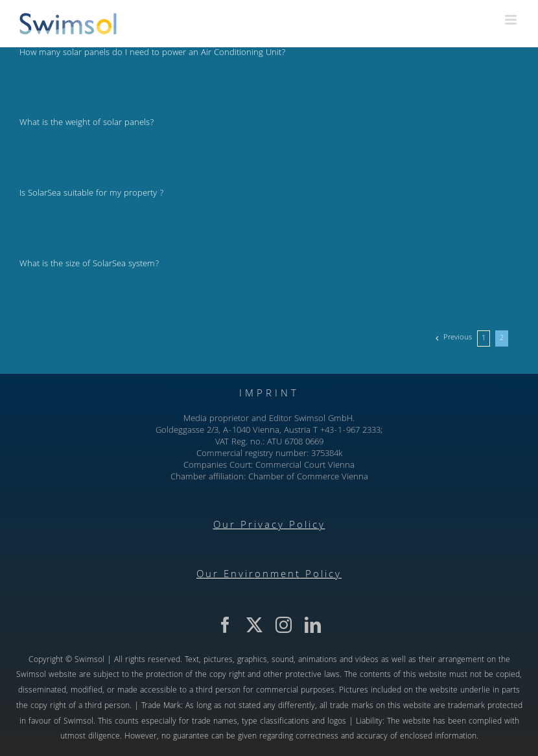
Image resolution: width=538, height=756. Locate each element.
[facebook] (225, 625)
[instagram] (284, 625)
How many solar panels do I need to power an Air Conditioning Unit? (152, 53)
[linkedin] (313, 625)
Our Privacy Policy (269, 526)
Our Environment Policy (269, 575)
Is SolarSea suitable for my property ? (91, 194)
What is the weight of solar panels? (87, 123)
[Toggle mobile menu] (512, 20)
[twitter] (254, 625)
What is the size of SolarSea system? (89, 264)
